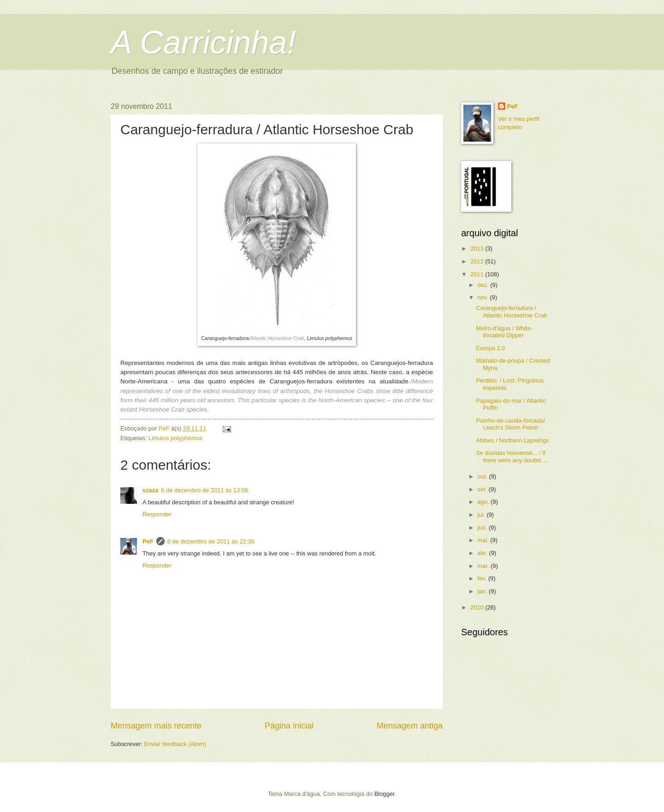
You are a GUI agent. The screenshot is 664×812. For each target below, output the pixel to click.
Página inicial (289, 726)
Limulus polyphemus (175, 438)
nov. (483, 297)
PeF (148, 541)
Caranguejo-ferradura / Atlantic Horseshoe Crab (512, 311)
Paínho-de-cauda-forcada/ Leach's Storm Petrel (510, 424)
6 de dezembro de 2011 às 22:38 (211, 541)
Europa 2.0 (490, 348)
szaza (150, 490)
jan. (483, 591)
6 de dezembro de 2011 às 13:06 (205, 490)
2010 (478, 607)
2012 (478, 261)
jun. (483, 528)
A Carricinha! (203, 42)
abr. (483, 553)
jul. (482, 515)
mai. (484, 540)
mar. (484, 566)
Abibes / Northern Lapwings (512, 440)
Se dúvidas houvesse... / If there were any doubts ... (512, 456)
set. (483, 489)
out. (483, 476)
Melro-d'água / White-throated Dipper (504, 332)
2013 (478, 248)
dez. (484, 285)
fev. (483, 578)
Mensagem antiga (410, 726)
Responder (157, 514)
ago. (484, 502)
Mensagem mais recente (156, 726)
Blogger (385, 794)
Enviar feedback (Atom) (175, 744)
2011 (478, 274)
